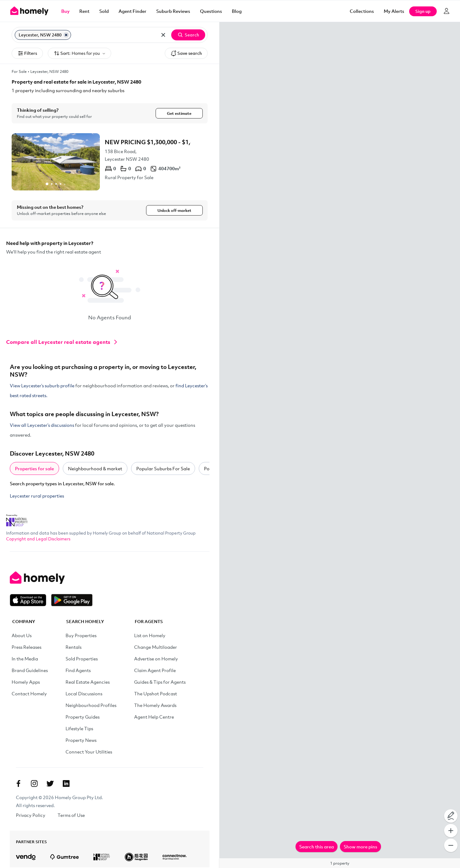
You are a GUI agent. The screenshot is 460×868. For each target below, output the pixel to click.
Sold (104, 11)
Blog (237, 11)
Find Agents (78, 671)
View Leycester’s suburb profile (42, 386)
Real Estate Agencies (88, 682)
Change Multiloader (156, 648)
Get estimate (179, 113)
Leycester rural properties (37, 496)
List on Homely (150, 636)
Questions (211, 11)
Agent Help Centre (154, 717)
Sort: (79, 53)
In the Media (25, 659)
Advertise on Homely (156, 659)
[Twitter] (50, 784)
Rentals (74, 648)
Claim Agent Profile (155, 671)
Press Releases (26, 648)
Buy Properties (81, 636)
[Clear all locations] (163, 35)
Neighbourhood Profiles (91, 706)
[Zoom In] (451, 831)
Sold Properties (82, 659)
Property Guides (83, 717)
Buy (65, 11)
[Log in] (447, 11)
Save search (186, 53)
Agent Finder (132, 11)
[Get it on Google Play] (72, 601)
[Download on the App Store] (30, 601)
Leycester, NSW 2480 (49, 71)
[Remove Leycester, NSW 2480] (66, 35)
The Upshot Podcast (156, 694)
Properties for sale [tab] (34, 469)
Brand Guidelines (30, 671)
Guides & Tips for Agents (160, 682)
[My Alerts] (394, 11)
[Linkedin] (66, 784)
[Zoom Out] (451, 845)
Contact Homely (29, 694)
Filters (27, 53)
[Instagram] (34, 784)
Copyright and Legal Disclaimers (38, 539)
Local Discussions (84, 694)
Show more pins (360, 847)
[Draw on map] (451, 816)
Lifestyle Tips (79, 729)
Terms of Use (71, 816)
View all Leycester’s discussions (42, 426)
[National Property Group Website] (17, 519)
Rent (84, 11)
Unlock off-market (174, 211)
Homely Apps (26, 682)
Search (188, 35)
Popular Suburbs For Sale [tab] (163, 469)
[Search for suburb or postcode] (114, 35)
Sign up (423, 11)
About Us (22, 636)
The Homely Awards (155, 706)
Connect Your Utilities (89, 752)
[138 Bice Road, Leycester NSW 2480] (110, 162)
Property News (81, 741)
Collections (362, 11)
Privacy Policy (31, 816)
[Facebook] (18, 784)
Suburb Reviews (173, 11)
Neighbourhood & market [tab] (95, 469)
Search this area (317, 847)
